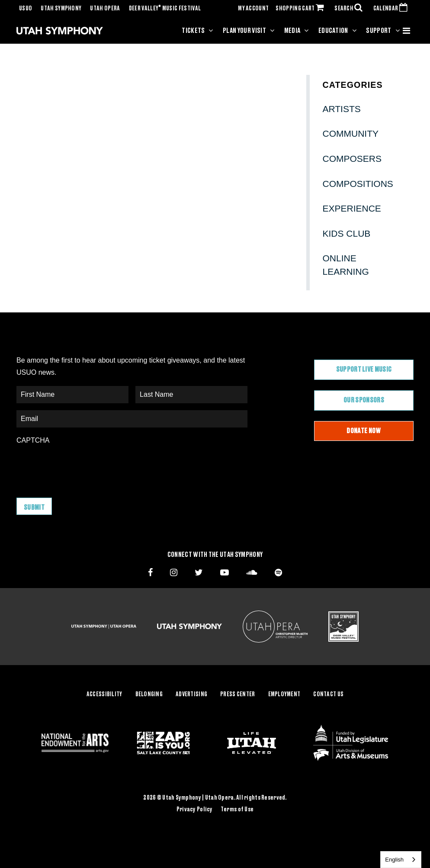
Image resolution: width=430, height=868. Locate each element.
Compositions (358, 184)
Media (292, 31)
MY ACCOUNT (253, 9)
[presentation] (82, 467)
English (394, 860)
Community (351, 133)
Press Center (237, 694)
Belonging (149, 694)
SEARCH (350, 9)
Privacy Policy (195, 810)
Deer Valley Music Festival (165, 9)
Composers (352, 159)
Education (333, 31)
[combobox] (401, 860)
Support (379, 31)
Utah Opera (105, 9)
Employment (284, 694)
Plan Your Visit (244, 31)
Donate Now (364, 431)
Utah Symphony (61, 9)
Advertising (191, 694)
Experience (352, 208)
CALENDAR (392, 9)
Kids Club (347, 233)
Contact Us (328, 694)
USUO (26, 9)
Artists (342, 109)
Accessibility (104, 694)
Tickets (193, 31)
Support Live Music (364, 370)
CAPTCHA (33, 440)
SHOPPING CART (302, 9)
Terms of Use (237, 810)
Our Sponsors (364, 400)
